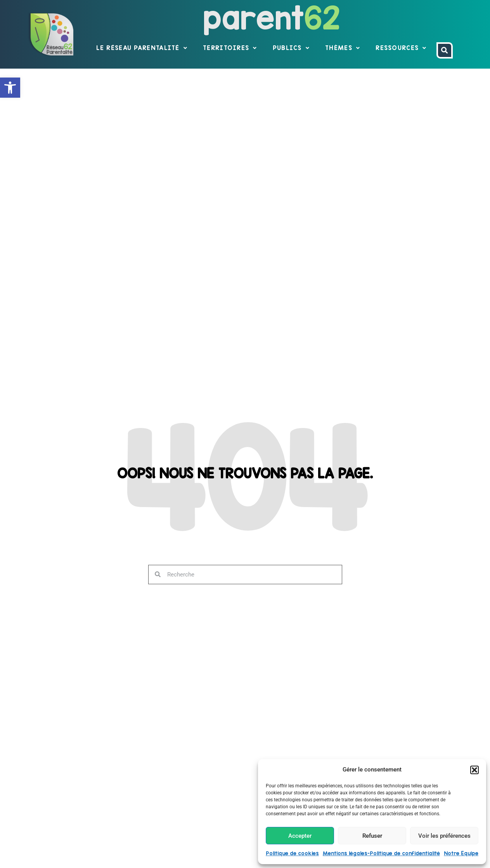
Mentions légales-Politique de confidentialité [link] (381, 853)
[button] (474, 770)
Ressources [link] (401, 48)
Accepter (300, 836)
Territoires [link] (230, 48)
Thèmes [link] (343, 48)
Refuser (372, 836)
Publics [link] (291, 48)
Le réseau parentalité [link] (142, 48)
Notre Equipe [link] (461, 853)
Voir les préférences (444, 836)
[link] (10, 88)
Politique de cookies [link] (292, 853)
